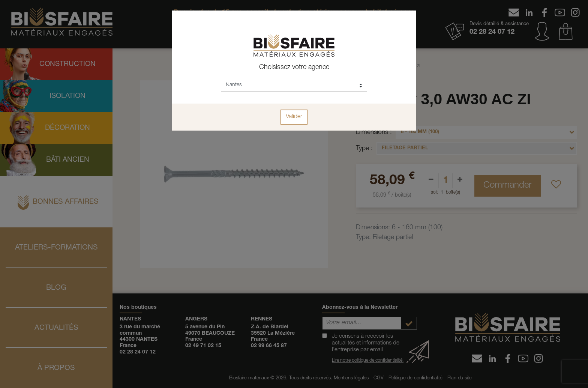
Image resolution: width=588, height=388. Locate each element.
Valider (294, 117)
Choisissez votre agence (294, 68)
